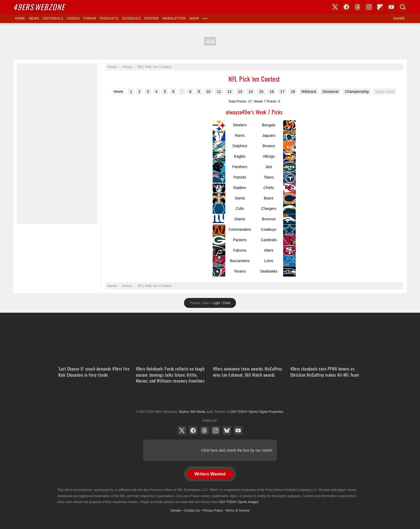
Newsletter (174, 18)
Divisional (331, 92)
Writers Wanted (210, 474)
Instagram (216, 430)
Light (216, 303)
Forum (90, 18)
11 (219, 92)
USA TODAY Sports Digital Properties (210, 399)
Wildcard (309, 92)
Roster (151, 18)
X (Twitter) (182, 430)
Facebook (193, 430)
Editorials (53, 18)
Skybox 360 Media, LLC (196, 412)
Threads (204, 430)
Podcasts (109, 18)
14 (251, 92)
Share (399, 18)
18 (293, 92)
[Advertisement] (57, 143)
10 (208, 92)
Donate (176, 511)
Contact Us (192, 511)
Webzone (39, 7)
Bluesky (227, 430)
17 (282, 92)
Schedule (131, 18)
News (34, 18)
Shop (194, 18)
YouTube (238, 430)
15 (261, 92)
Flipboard (380, 7)
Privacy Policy (213, 511)
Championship (357, 92)
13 (240, 92)
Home (20, 18)
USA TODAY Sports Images (239, 502)
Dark (227, 303)
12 (230, 92)
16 (272, 92)
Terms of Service (237, 511)
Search (403, 7)
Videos (73, 18)
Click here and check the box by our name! (237, 450)
